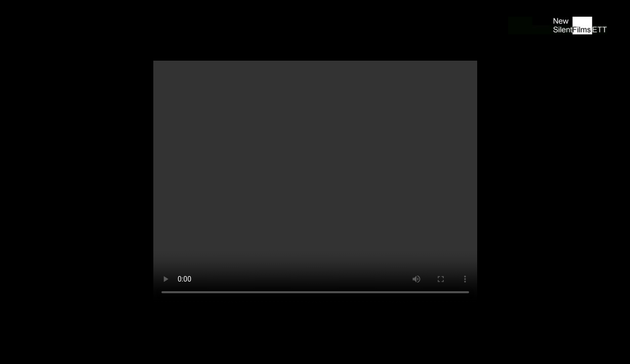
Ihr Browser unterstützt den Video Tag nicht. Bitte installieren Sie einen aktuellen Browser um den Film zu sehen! (315, 182)
